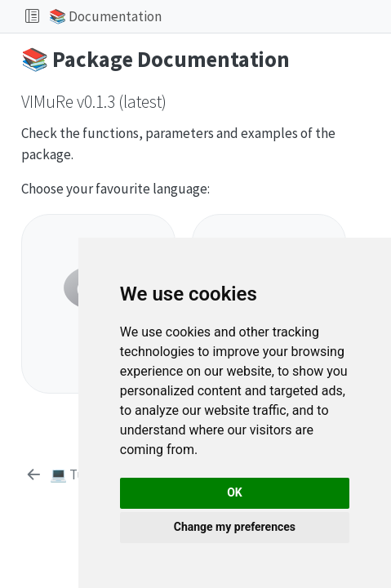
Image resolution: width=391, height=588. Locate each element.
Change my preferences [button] (235, 527)
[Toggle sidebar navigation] (32, 16)
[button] (273, 16)
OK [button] (235, 492)
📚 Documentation (105, 16)
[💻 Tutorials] (74, 475)
